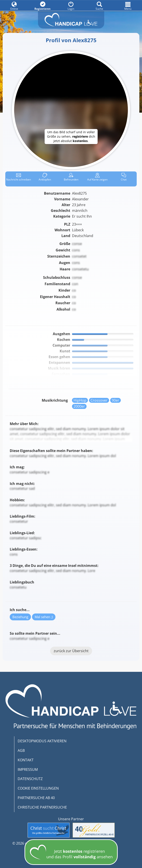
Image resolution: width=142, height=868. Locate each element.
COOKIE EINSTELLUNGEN (38, 788)
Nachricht (19, 177)
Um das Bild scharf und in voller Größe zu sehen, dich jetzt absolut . (71, 136)
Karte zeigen (97, 177)
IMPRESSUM (28, 769)
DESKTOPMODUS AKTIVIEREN (42, 741)
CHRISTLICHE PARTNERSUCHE (42, 807)
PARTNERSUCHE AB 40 (36, 798)
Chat (124, 177)
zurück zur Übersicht (71, 651)
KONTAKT (26, 760)
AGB (21, 750)
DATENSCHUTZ (30, 779)
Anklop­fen (45, 177)
